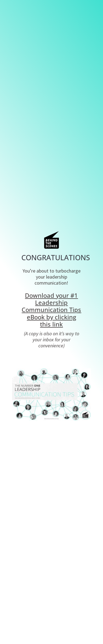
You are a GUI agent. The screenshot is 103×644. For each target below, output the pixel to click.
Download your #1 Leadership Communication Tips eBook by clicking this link (51, 310)
